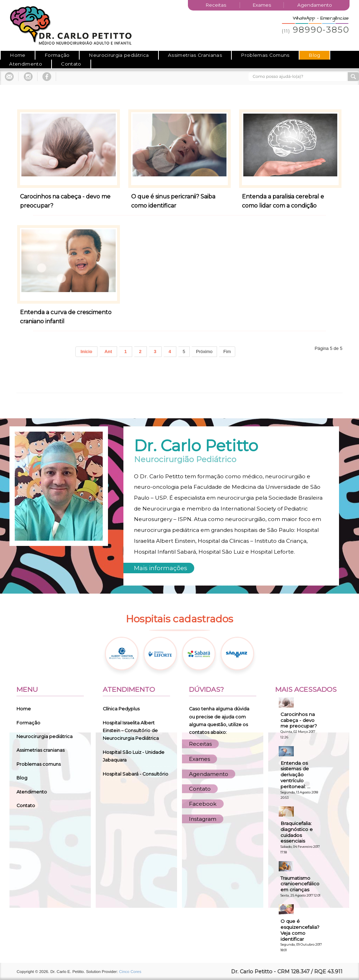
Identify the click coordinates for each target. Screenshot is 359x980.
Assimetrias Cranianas (195, 55)
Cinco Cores (130, 972)
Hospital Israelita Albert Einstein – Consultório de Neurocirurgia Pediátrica (131, 731)
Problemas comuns (39, 764)
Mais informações (161, 568)
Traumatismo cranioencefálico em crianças (300, 884)
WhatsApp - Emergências (321, 18)
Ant (108, 352)
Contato (71, 64)
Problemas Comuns (265, 55)
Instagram (203, 819)
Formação (57, 55)
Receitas (216, 5)
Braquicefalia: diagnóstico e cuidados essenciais (297, 832)
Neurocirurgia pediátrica (119, 55)
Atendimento (26, 64)
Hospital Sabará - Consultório (136, 774)
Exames (262, 5)
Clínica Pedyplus (121, 709)
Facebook (203, 804)
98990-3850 (316, 29)
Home (18, 55)
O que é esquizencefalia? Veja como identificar (300, 930)
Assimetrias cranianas (40, 750)
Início (86, 352)
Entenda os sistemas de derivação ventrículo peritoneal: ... (295, 775)
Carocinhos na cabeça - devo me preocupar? (299, 720)
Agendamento (315, 5)
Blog (314, 55)
